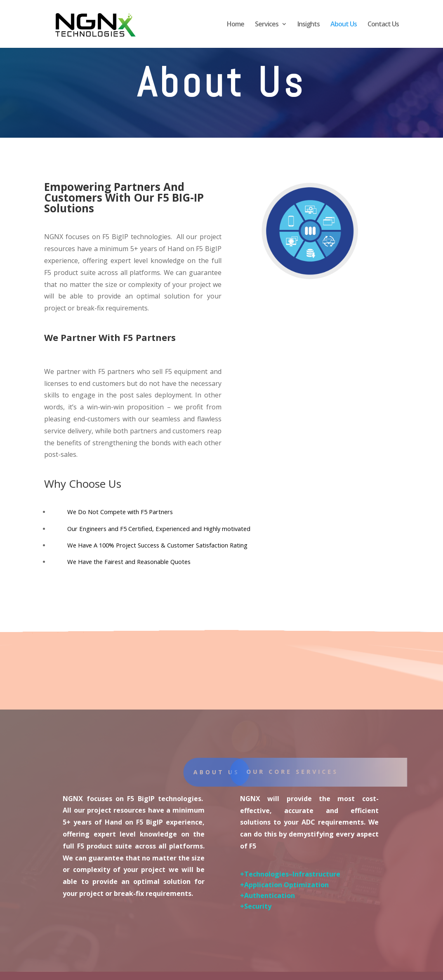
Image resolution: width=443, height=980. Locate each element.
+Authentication (267, 895)
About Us (344, 25)
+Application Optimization (284, 885)
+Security (256, 906)
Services (267, 25)
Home (236, 25)
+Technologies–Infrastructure (290, 874)
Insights (309, 25)
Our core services (299, 772)
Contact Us (383, 25)
